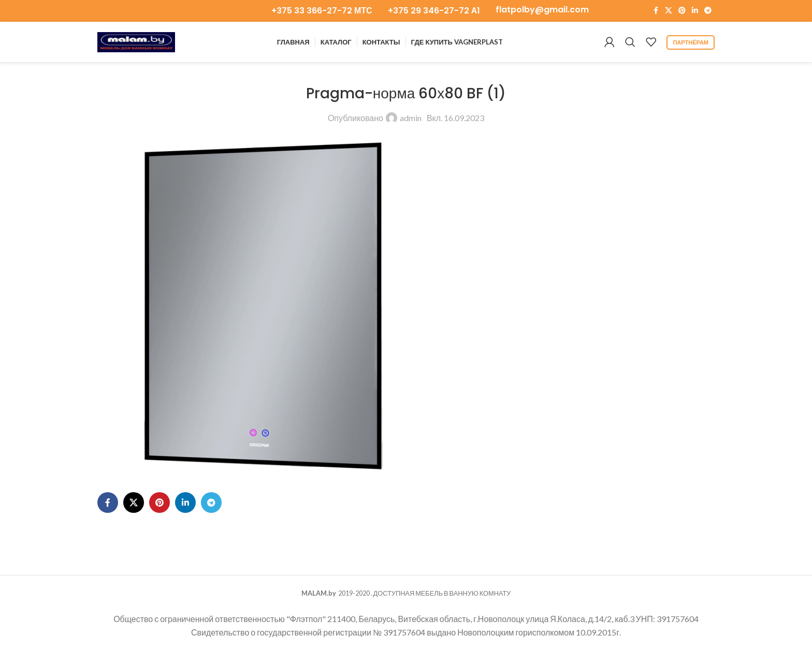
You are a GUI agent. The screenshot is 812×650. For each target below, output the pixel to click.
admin (411, 119)
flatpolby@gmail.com (542, 10)
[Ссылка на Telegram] (708, 11)
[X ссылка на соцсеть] (669, 11)
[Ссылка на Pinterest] (682, 11)
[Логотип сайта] (136, 41)
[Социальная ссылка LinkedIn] (695, 11)
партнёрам (691, 43)
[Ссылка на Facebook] (656, 11)
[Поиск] (630, 42)
